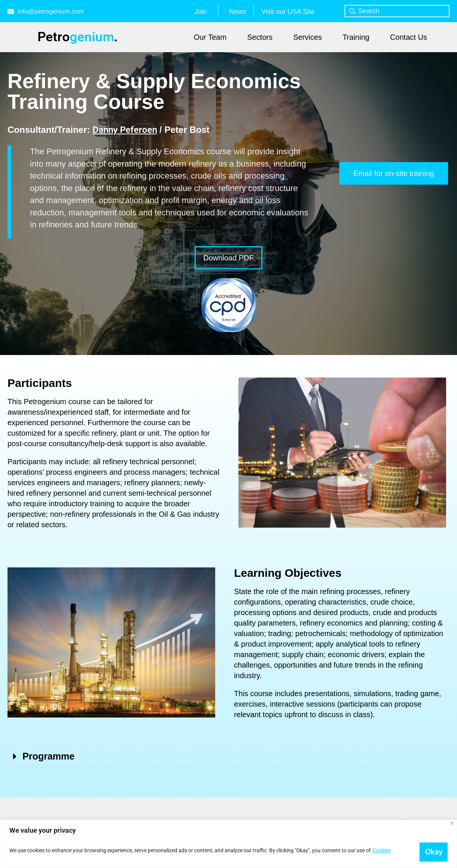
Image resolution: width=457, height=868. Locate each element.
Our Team (210, 37)
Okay (430, 850)
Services (308, 37)
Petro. (78, 37)
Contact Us (408, 37)
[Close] (452, 822)
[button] (228, 757)
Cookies (381, 850)
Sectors (260, 37)
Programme (49, 756)
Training (356, 37)
